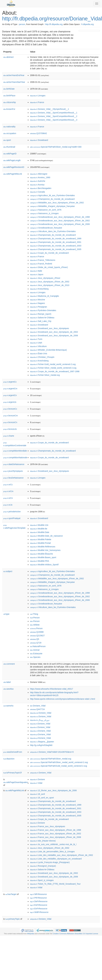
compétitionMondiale (15, 451)
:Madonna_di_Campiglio (44, 296)
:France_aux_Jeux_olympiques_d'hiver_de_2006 (55, 837)
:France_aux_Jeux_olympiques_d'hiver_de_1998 (55, 830)
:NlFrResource (38, 894)
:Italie (36, 271)
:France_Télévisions (43, 260)
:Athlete (35, 625)
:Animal (35, 650)
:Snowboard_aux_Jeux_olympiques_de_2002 (54, 332)
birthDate (9, 89)
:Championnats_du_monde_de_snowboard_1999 (56, 239)
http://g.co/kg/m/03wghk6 (41, 745)
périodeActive (12, 512)
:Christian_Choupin (42, 357)
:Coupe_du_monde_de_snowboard (49, 253)
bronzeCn (10, 422)
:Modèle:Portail (40, 543)
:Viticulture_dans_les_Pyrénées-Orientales (53, 231)
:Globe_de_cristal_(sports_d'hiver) (49, 267)
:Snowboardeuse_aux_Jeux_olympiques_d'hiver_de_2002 (60, 221)
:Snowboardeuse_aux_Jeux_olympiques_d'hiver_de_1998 (60, 217)
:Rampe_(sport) (41, 314)
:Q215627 (37, 636)
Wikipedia (31, 934)
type (6, 614)
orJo (8, 505)
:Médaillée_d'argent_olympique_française (52, 206)
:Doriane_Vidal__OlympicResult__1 (49, 109)
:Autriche (38, 181)
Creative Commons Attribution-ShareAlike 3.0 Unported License (75, 934)
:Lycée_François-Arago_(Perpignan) (50, 862)
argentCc (10, 382)
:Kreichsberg (39, 361)
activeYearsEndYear (14, 75)
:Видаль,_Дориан (42, 742)
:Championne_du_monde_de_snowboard (52, 199)
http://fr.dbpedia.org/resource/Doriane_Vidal (52, 19)
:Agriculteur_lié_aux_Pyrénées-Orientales (52, 195)
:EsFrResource (39, 905)
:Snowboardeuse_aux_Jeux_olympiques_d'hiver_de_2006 (60, 224)
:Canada (37, 192)
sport (7, 140)
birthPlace (9, 96)
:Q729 (36, 643)
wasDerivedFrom (13, 752)
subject (8, 571)
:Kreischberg (39, 289)
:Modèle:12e (39, 525)
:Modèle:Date (40, 532)
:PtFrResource (38, 898)
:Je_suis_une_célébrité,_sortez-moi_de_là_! (53, 844)
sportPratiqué (12, 518)
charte (9, 436)
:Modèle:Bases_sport (43, 557)
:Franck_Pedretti (41, 264)
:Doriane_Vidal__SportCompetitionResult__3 (54, 120)
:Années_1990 (40, 177)
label (7, 682)
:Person (35, 618)
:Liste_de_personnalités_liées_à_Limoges (52, 852)
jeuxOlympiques (13, 471)
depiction (9, 759)
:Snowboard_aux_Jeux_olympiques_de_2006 (54, 336)
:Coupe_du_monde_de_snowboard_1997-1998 (55, 371)
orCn (8, 498)
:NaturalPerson (38, 646)
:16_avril (37, 794)
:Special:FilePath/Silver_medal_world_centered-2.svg (59, 762)
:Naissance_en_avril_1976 (46, 210)
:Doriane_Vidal (38, 706)
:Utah (36, 343)
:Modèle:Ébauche (41, 554)
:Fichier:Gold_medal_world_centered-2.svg (53, 364)
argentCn (10, 395)
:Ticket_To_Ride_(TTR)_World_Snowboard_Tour (55, 884)
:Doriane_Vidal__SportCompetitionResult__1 (54, 113)
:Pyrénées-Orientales (43, 310)
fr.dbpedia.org (88, 24)
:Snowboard (39, 140)
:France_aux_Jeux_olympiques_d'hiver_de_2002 (55, 834)
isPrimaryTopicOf (12, 773)
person (22, 24)
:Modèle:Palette (41, 539)
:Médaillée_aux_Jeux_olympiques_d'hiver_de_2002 (57, 203)
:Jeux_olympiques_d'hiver (45, 278)
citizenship (10, 102)
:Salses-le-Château (42, 318)
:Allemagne (39, 174)
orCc (8, 485)
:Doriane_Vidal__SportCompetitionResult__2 (54, 116)
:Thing (34, 614)
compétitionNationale (15, 458)
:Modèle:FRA (39, 561)
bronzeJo (10, 429)
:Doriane (37, 779)
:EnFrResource (39, 909)
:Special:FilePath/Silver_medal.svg (50, 759)
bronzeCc (10, 409)
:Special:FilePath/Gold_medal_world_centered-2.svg (58, 766)
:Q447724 (37, 709)
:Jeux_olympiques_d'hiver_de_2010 (50, 285)
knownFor (9, 109)
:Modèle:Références (43, 547)
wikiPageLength (12, 160)
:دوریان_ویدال (40, 720)
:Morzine (37, 300)
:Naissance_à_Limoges (44, 213)
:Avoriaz (37, 185)
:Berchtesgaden (41, 188)
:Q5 (35, 639)
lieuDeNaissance (13, 478)
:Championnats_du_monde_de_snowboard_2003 (56, 246)
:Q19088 (37, 632)
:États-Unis (39, 353)
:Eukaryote (36, 654)
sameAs (8, 706)
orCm (8, 491)
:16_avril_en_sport (42, 798)
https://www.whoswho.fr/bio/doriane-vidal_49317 (52, 689)
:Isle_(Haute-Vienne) (43, 841)
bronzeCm (11, 416)
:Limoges (38, 96)
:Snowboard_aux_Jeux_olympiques (49, 328)
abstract (8, 57)
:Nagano (37, 303)
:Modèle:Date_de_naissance (46, 536)
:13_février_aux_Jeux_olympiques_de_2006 (53, 790)
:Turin (36, 339)
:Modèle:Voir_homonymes (45, 550)
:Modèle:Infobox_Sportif (44, 565)
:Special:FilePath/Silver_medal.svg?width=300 (56, 147)
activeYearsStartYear (14, 82)
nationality (9, 127)
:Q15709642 (38, 133)
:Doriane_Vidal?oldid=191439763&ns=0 (52, 752)
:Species (35, 657)
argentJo (10, 402)
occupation (10, 133)
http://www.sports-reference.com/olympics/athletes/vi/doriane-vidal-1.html (62, 699)
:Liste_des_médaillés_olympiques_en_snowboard (56, 859)
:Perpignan (38, 307)
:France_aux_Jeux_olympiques (47, 826)
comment (9, 664)
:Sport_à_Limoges (42, 880)
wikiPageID (10, 154)
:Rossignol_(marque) (43, 866)
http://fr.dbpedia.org (54, 24)
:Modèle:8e (39, 529)
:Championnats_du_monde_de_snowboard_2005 (56, 249)
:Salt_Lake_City (41, 321)
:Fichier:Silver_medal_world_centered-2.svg (53, 368)
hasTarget (11, 894)
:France (37, 102)
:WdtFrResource (39, 912)
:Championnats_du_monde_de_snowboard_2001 (56, 242)
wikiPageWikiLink (13, 174)
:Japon (37, 274)
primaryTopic (13, 919)
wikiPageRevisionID (14, 167)
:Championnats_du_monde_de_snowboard (53, 235)
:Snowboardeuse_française (46, 228)
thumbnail (9, 147)
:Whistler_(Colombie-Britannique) (48, 350)
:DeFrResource (39, 901)
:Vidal (36, 783)
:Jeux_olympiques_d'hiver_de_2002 (50, 282)
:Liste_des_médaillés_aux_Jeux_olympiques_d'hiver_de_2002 (61, 855)
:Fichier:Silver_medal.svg (45, 375)
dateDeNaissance (14, 464)
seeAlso (8, 689)
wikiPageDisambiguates (15, 782)
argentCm (10, 389)
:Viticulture (38, 346)
